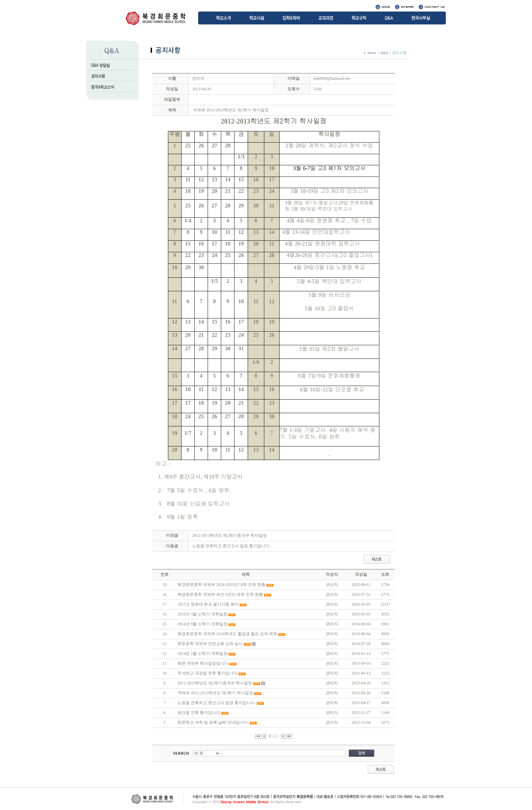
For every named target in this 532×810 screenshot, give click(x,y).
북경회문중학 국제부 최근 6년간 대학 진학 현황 (220, 594)
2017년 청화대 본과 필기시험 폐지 (208, 604)
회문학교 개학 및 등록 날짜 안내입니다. (213, 722)
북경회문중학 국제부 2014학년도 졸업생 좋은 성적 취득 (227, 634)
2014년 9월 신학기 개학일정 (202, 624)
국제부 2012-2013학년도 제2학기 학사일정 (215, 693)
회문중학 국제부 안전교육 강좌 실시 (210, 644)
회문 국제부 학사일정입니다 (203, 663)
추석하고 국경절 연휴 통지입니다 (207, 673)
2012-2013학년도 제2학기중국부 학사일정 (229, 535)
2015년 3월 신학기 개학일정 (202, 614)
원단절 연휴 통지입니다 (199, 713)
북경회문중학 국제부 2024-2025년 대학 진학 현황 (221, 585)
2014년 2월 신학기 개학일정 (202, 653)
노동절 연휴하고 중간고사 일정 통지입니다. (231, 546)
